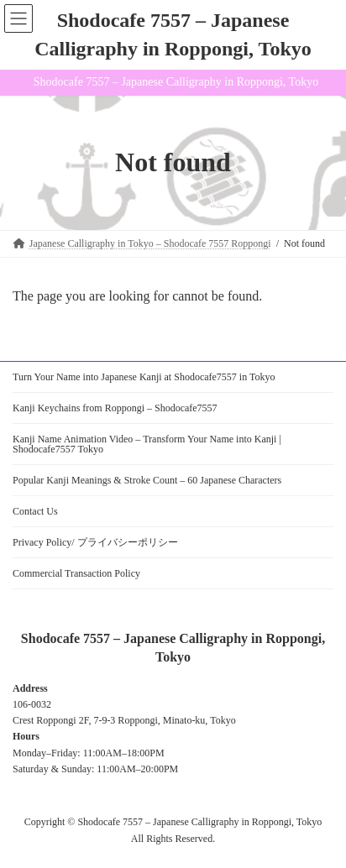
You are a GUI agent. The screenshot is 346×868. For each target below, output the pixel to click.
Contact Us (35, 511)
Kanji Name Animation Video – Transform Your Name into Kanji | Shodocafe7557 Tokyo (147, 444)
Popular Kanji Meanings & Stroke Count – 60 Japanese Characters (147, 480)
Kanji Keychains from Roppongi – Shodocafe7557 (115, 408)
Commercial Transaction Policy (76, 573)
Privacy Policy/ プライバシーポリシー (95, 542)
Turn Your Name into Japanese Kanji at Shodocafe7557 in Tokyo (144, 377)
